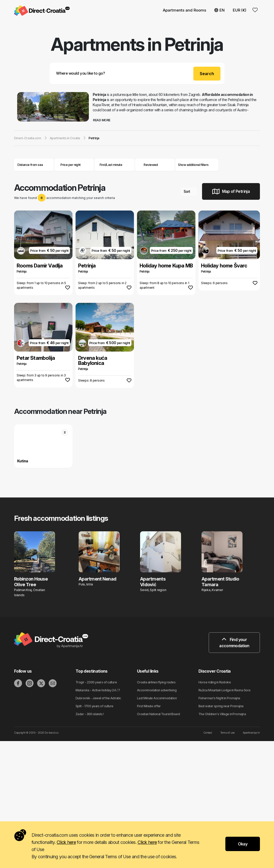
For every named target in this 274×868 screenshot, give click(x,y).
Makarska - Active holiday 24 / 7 (98, 690)
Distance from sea (34, 165)
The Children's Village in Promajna (222, 714)
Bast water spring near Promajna (221, 706)
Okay (243, 844)
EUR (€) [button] (240, 10)
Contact (208, 733)
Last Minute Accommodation (157, 698)
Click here (66, 842)
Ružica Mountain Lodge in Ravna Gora (224, 690)
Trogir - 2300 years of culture (96, 682)
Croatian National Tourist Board (159, 714)
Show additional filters (197, 165)
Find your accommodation (234, 643)
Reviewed (151, 165)
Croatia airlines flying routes (156, 682)
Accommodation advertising (157, 690)
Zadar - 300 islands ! (90, 714)
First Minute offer (149, 706)
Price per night (74, 165)
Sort (189, 191)
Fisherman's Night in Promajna (219, 698)
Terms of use (227, 733)
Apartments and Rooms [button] (185, 10)
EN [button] (219, 10)
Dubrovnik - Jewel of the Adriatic (98, 698)
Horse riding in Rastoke (215, 682)
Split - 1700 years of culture (94, 706)
